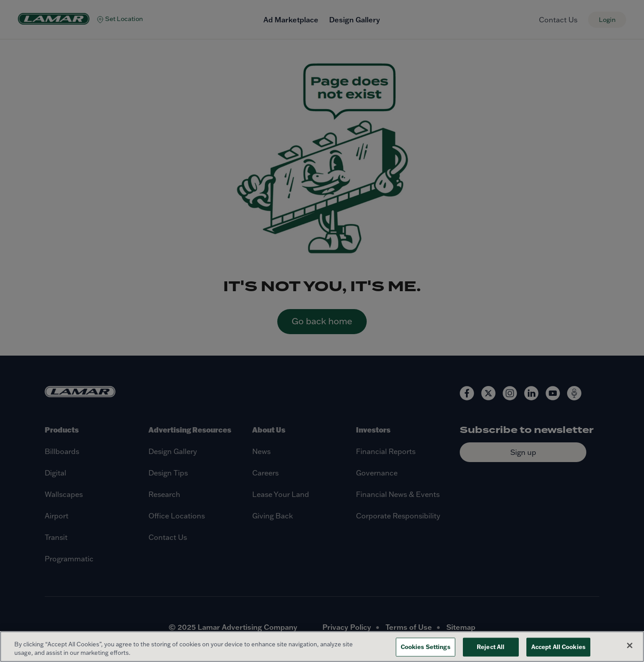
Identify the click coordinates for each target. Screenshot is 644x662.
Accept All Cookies (558, 647)
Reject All (491, 647)
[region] (322, 647)
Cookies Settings (426, 647)
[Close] (630, 645)
